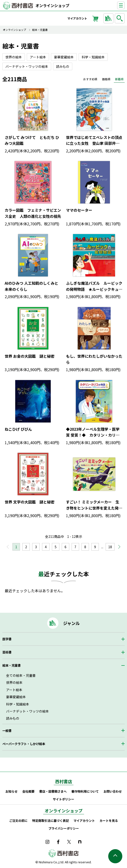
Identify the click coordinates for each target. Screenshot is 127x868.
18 (110, 547)
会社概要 (28, 791)
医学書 (7, 639)
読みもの (13, 718)
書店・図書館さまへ (53, 791)
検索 (120, 18)
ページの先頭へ (115, 856)
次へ (117, 548)
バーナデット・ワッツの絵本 (27, 711)
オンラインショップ (52, 5)
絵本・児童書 (40, 30)
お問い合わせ (113, 791)
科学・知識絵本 (18, 704)
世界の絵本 (14, 682)
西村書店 (64, 781)
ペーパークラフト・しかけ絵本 (24, 744)
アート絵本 (14, 690)
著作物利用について (85, 791)
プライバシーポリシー (64, 828)
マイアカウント (77, 18)
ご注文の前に (18, 821)
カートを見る (109, 821)
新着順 (119, 79)
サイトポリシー (63, 799)
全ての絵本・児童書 (21, 675)
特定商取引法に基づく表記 (50, 821)
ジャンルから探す (109, 18)
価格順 (106, 79)
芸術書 (7, 652)
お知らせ (12, 791)
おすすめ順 (90, 79)
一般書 (7, 731)
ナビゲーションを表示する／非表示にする (125, 6)
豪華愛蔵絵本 (16, 697)
